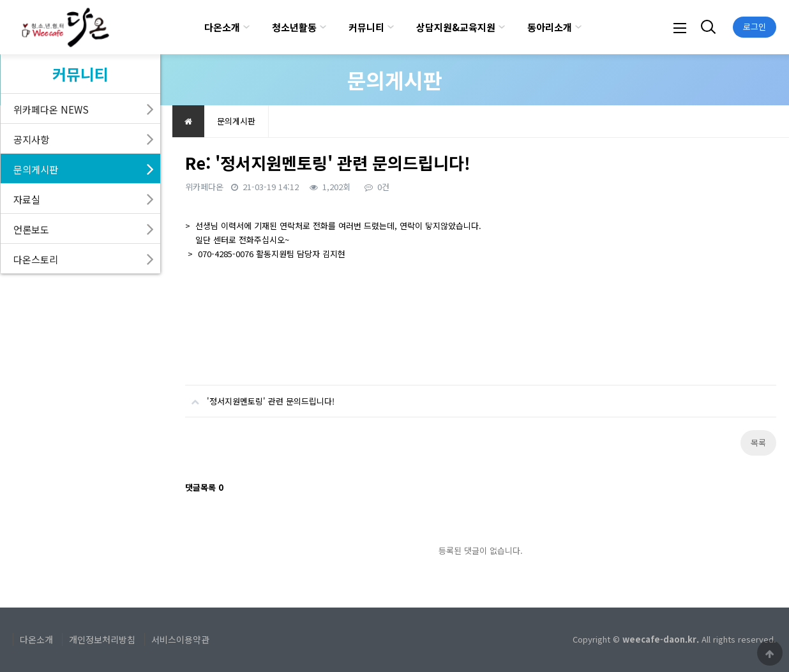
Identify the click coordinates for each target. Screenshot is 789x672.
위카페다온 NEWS (51, 109)
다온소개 (222, 27)
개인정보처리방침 (102, 639)
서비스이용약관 (180, 639)
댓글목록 (204, 487)
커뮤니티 (366, 27)
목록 (758, 443)
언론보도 (31, 229)
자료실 (27, 199)
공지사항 (31, 139)
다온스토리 (36, 259)
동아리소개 (550, 27)
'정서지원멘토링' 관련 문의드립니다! (260, 396)
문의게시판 (36, 169)
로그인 (755, 26)
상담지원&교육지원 (456, 27)
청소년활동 (294, 27)
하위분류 (246, 27)
